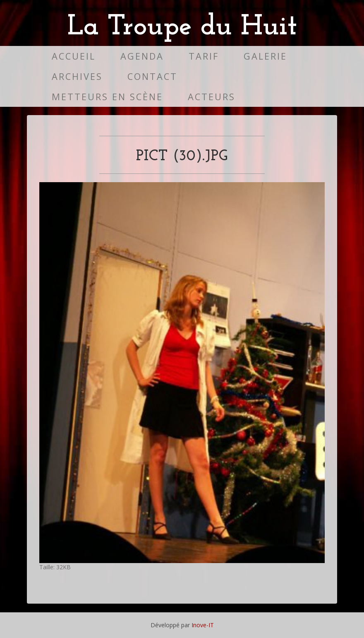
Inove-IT (203, 625)
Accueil (74, 56)
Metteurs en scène (107, 97)
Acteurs (212, 97)
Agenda (142, 56)
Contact (152, 76)
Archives (77, 76)
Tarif (204, 56)
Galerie (265, 56)
